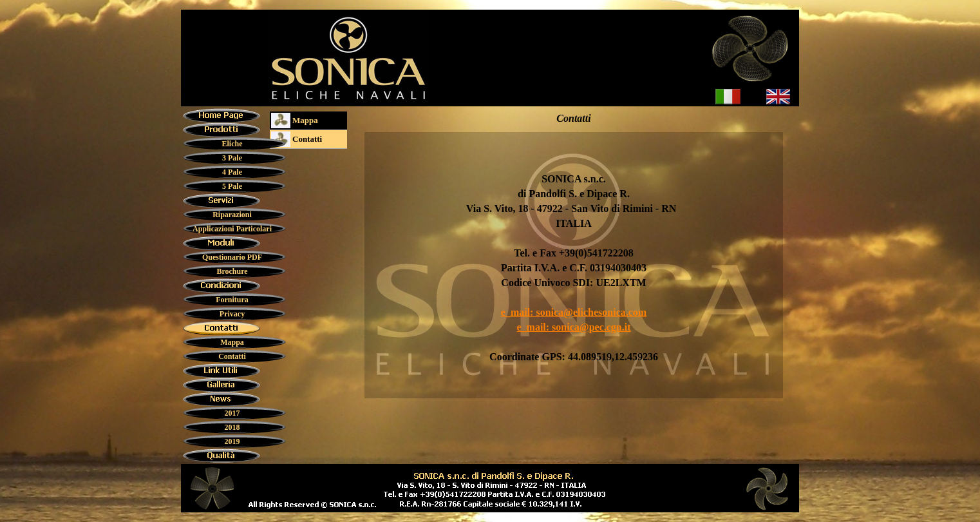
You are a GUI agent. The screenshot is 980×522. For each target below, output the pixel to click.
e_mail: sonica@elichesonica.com (574, 312)
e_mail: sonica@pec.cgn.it (573, 327)
